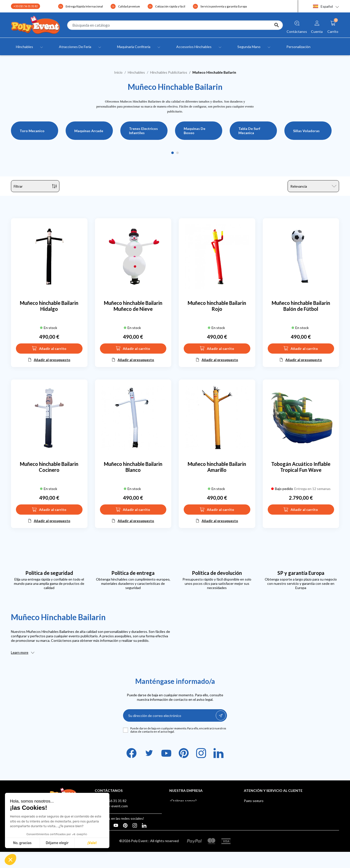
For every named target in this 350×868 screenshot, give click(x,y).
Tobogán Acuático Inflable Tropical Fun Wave (301, 467)
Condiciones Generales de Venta (195, 811)
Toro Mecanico (32, 131)
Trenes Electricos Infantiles (143, 131)
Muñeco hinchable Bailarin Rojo (217, 306)
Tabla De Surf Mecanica (249, 131)
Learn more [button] (20, 652)
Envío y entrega (256, 806)
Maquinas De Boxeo (195, 131)
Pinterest (184, 753)
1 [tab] (173, 153)
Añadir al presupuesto (52, 360)
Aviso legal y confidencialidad (192, 806)
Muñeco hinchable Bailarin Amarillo (217, 467)
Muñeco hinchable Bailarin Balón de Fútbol (301, 306)
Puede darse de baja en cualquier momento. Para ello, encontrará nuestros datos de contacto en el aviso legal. (178, 730)
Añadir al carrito (49, 348)
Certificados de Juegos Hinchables (271, 822)
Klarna (249, 832)
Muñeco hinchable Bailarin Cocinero (49, 467)
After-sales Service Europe (265, 811)
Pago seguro (254, 801)
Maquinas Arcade (89, 131)
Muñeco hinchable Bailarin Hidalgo (49, 306)
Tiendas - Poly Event (185, 827)
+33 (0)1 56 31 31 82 (25, 6)
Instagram (201, 753)
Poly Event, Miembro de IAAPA (268, 816)
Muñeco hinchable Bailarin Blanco (133, 467)
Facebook (131, 753)
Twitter (149, 753)
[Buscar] (175, 25)
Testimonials (179, 816)
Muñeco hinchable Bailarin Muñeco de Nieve (133, 306)
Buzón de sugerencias (261, 827)
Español (323, 6)
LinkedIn (219, 753)
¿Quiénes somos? (183, 801)
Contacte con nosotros (187, 822)
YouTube (166, 753)
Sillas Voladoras (306, 131)
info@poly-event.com (111, 806)
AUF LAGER (253, 837)
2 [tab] (177, 153)
